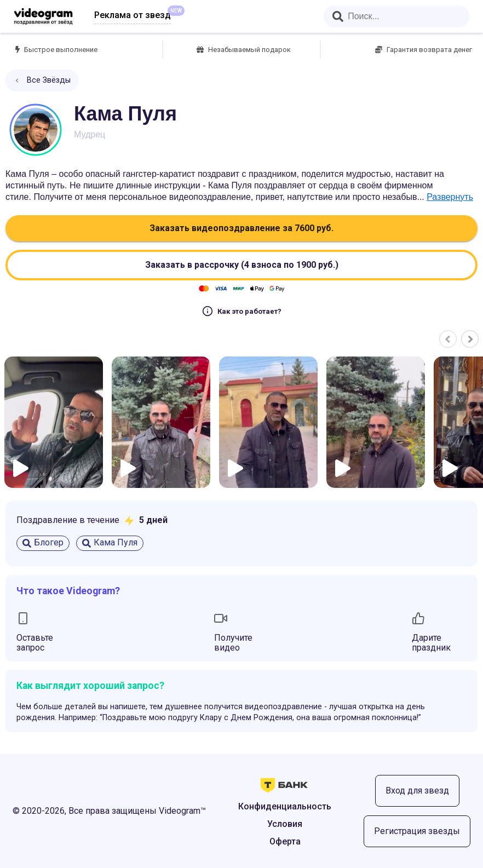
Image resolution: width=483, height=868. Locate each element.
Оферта (285, 841)
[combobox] (396, 16)
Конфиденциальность (285, 806)
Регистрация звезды (417, 831)
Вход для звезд (417, 791)
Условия (285, 824)
